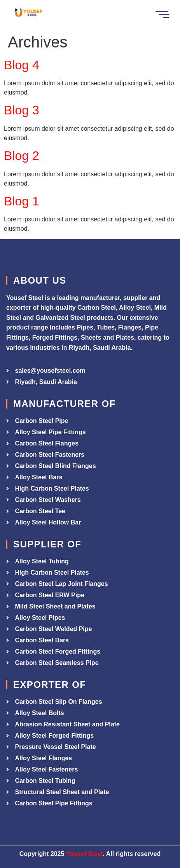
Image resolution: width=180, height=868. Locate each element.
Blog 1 (22, 201)
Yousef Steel (85, 854)
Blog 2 (22, 156)
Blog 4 (22, 65)
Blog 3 (22, 110)
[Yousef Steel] (28, 13)
